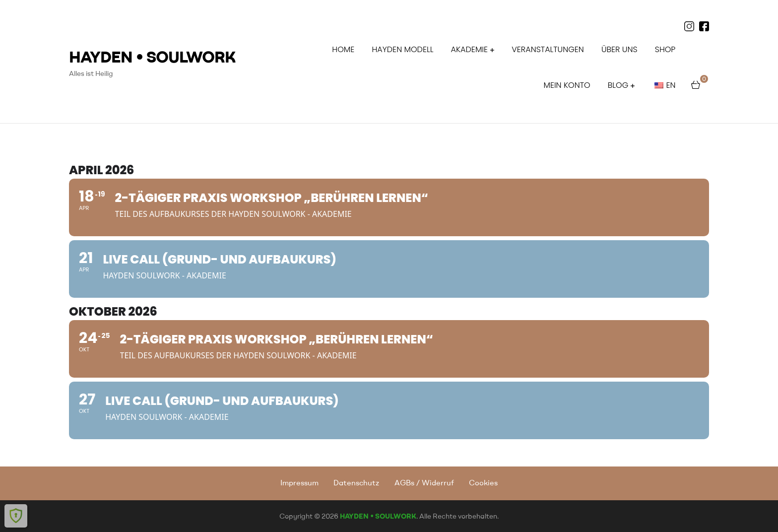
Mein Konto (567, 85)
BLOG (618, 85)
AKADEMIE (469, 49)
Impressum (299, 483)
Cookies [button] (483, 483)
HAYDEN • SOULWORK (152, 56)
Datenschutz (356, 483)
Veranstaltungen (548, 49)
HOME (343, 49)
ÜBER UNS (619, 49)
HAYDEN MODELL (402, 49)
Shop (665, 49)
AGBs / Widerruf (424, 483)
